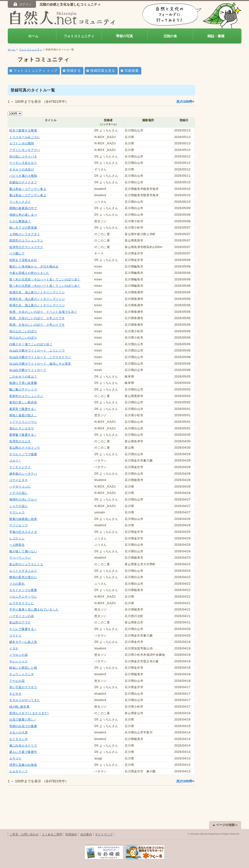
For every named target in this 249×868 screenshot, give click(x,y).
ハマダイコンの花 (22, 616)
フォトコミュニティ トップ (35, 71)
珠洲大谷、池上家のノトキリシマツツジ (37, 292)
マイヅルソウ (18, 525)
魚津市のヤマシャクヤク (26, 247)
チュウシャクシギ (22, 674)
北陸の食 (170, 36)
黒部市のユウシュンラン (26, 240)
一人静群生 (17, 545)
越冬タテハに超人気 (23, 642)
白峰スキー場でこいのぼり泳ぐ (31, 344)
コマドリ (15, 636)
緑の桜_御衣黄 (19, 707)
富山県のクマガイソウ (25, 448)
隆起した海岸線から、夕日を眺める (34, 267)
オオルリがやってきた (25, 700)
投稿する (74, 71)
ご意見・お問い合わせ (24, 834)
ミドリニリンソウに (23, 422)
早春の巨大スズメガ (23, 532)
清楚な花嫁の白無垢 (23, 765)
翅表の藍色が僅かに (23, 577)
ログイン (22, 4)
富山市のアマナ (20, 622)
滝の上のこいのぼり (23, 331)
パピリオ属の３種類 (23, 176)
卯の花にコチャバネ (23, 157)
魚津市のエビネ (20, 441)
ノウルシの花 (18, 655)
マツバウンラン (20, 558)
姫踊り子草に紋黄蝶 (23, 383)
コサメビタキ (18, 480)
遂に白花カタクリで (23, 746)
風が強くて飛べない (23, 551)
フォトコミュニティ (79, 36)
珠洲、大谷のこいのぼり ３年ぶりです (37, 318)
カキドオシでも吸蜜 (23, 590)
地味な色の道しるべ (23, 215)
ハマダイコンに (20, 487)
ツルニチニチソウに (23, 597)
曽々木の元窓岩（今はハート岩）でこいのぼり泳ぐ (45, 279)
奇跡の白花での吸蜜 (23, 726)
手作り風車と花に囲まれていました (34, 609)
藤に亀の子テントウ (23, 389)
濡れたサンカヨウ (22, 428)
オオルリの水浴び (22, 169)
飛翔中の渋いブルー (23, 499)
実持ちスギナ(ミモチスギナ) (29, 713)
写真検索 (132, 71)
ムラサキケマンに (22, 603)
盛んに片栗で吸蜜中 (23, 752)
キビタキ (15, 694)
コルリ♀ (15, 461)
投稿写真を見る (103, 71)
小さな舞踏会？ (20, 221)
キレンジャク (18, 661)
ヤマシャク (17, 512)
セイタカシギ (18, 739)
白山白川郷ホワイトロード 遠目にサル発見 (40, 364)
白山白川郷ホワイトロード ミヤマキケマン (40, 357)
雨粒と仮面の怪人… (23, 415)
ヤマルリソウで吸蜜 (23, 454)
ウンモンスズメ (20, 202)
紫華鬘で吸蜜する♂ (23, 435)
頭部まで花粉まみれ (23, 260)
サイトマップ (104, 834)
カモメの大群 (18, 732)
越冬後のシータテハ (23, 474)
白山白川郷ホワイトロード (28, 370)
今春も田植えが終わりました (29, 273)
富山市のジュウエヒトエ (26, 564)
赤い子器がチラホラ (23, 687)
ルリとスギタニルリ (23, 571)
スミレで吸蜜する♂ (23, 629)
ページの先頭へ (225, 825)
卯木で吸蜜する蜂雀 (23, 130)
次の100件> (185, 102)
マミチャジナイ (20, 467)
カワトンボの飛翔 (22, 143)
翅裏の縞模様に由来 (23, 519)
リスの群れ (17, 584)
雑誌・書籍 (216, 36)
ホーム (33, 36)
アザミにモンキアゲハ (25, 150)
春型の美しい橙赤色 (23, 402)
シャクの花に (18, 506)
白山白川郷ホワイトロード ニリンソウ (37, 351)
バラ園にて (17, 253)
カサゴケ (15, 758)
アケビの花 (17, 681)
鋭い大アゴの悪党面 (23, 228)
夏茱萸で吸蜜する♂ (23, 409)
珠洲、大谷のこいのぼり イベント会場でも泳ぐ (43, 312)
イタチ (14, 648)
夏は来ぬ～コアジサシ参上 (28, 189)
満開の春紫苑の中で (23, 208)
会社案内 (86, 834)
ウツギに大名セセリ (23, 163)
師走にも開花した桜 (23, 668)
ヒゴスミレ (17, 538)
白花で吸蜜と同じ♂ (23, 720)
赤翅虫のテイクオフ (23, 182)
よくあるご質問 (52, 834)
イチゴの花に (18, 493)
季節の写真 (124, 36)
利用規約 (71, 834)
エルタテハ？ (18, 771)
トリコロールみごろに (25, 137)
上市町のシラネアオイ (25, 234)
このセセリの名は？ (23, 377)
